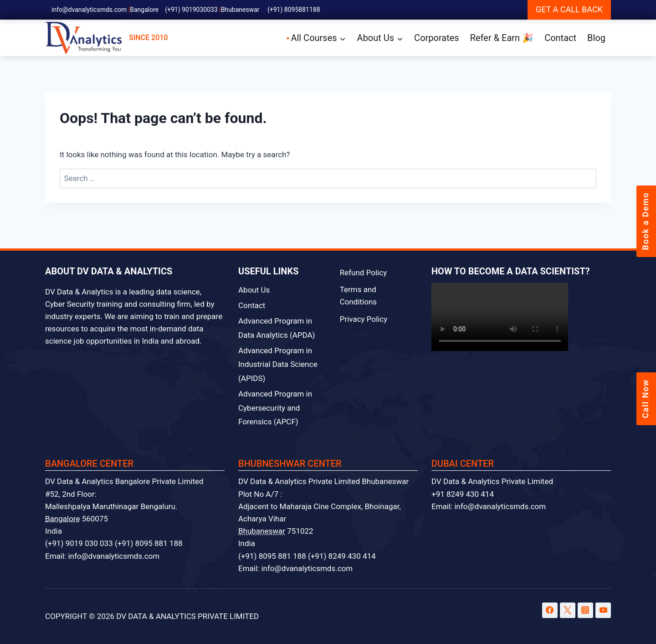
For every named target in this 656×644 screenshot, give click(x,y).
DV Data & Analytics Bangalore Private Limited (124, 481)
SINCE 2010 (106, 38)
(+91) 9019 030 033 (79, 543)
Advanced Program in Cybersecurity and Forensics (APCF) (275, 408)
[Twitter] (568, 610)
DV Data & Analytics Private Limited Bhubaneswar (323, 481)
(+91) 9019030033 (191, 10)
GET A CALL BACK (569, 9)
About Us (254, 290)
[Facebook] (550, 610)
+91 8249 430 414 (463, 494)
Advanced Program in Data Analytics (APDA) (277, 328)
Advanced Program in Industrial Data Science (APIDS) (278, 364)
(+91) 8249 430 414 (342, 556)
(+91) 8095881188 (294, 10)
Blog (596, 38)
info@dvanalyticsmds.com (89, 10)
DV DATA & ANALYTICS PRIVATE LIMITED (187, 616)
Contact (560, 38)
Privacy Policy (364, 319)
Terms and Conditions (358, 296)
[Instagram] (585, 610)
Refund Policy (364, 273)
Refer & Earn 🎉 (502, 38)
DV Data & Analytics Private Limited (492, 481)
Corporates (437, 38)
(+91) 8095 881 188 (149, 543)
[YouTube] (603, 610)
